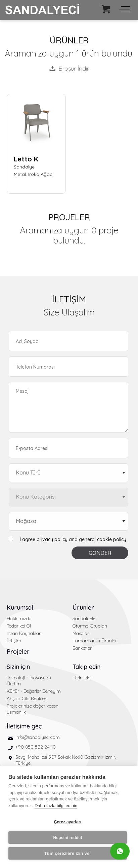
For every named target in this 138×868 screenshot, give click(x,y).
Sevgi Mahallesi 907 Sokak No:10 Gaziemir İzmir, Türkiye (66, 760)
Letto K (26, 159)
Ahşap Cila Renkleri (27, 699)
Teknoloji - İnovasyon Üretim (29, 681)
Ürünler (83, 608)
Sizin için (18, 667)
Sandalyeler (85, 618)
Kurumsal (20, 608)
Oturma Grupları (90, 626)
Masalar (81, 633)
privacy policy (52, 539)
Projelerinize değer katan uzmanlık (33, 709)
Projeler (18, 652)
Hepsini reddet (67, 838)
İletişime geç (24, 726)
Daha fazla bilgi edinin (56, 806)
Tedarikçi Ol (19, 626)
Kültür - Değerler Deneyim (34, 691)
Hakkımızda (19, 618)
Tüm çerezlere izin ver (67, 853)
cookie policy (112, 539)
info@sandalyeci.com (38, 737)
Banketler (82, 648)
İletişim (14, 641)
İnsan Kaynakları (24, 633)
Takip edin (86, 667)
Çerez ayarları (68, 822)
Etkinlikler (82, 678)
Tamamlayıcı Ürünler (95, 641)
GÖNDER (100, 553)
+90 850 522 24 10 (36, 747)
